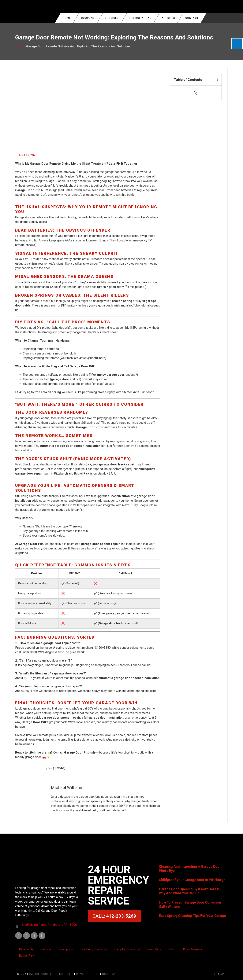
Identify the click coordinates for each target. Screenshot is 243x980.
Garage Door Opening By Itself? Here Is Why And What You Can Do (189, 891)
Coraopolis (66, 949)
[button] (217, 80)
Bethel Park (27, 956)
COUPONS (88, 18)
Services (112, 18)
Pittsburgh (26, 949)
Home (67, 18)
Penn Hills (154, 949)
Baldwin (46, 949)
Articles (168, 18)
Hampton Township (127, 949)
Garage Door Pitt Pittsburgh (50, 974)
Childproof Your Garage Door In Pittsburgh (192, 880)
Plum (172, 949)
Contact (192, 18)
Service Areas (140, 18)
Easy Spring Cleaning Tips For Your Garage (192, 916)
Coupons (109, 974)
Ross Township (193, 949)
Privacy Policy (87, 974)
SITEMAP (218, 974)
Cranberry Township (94, 949)
